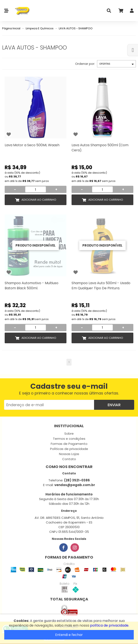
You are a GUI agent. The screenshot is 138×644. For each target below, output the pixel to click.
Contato (69, 459)
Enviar (114, 405)
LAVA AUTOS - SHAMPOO (76, 28)
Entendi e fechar (69, 635)
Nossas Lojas (69, 454)
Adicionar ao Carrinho (39, 200)
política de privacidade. (110, 625)
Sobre (69, 433)
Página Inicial (11, 28)
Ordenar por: (85, 64)
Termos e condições (69, 439)
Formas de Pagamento (69, 444)
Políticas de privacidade (69, 449)
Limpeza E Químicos (40, 28)
